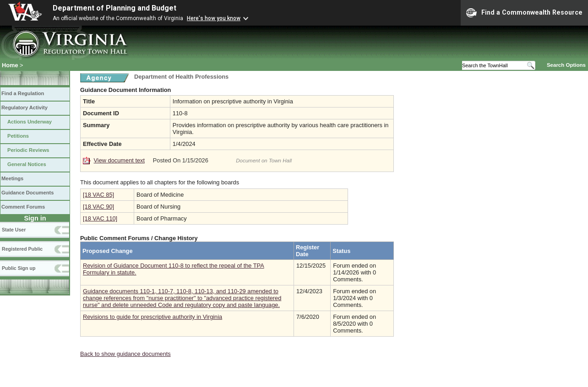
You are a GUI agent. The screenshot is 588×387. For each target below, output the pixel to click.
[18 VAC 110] (100, 218)
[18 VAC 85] (98, 195)
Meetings (12, 178)
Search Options (566, 65)
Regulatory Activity (24, 107)
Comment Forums (23, 207)
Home (10, 65)
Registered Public (22, 249)
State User (14, 230)
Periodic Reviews (28, 150)
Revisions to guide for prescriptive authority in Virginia (152, 317)
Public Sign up (19, 268)
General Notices (27, 164)
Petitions (18, 136)
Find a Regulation (23, 93)
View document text (119, 160)
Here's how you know (214, 18)
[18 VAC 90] (98, 207)
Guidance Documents (27, 193)
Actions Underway (30, 122)
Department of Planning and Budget (114, 8)
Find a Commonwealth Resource (524, 13)
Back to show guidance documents (125, 354)
